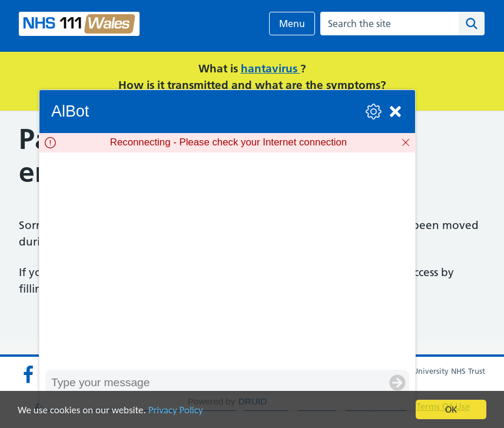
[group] (227, 261)
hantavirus (271, 69)
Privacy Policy (176, 410)
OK (451, 409)
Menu (292, 24)
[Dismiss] (406, 142)
